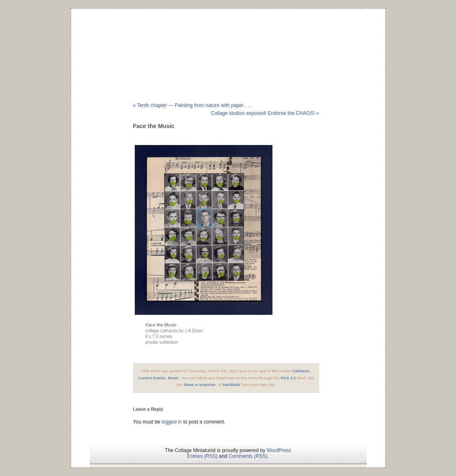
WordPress (279, 450)
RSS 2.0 (288, 378)
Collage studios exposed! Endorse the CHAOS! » (265, 113)
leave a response (200, 384)
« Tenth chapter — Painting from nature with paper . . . (193, 105)
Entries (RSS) (202, 456)
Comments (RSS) (248, 456)
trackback (231, 384)
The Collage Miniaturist (228, 43)
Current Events (152, 378)
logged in (172, 422)
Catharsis (301, 371)
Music (173, 378)
